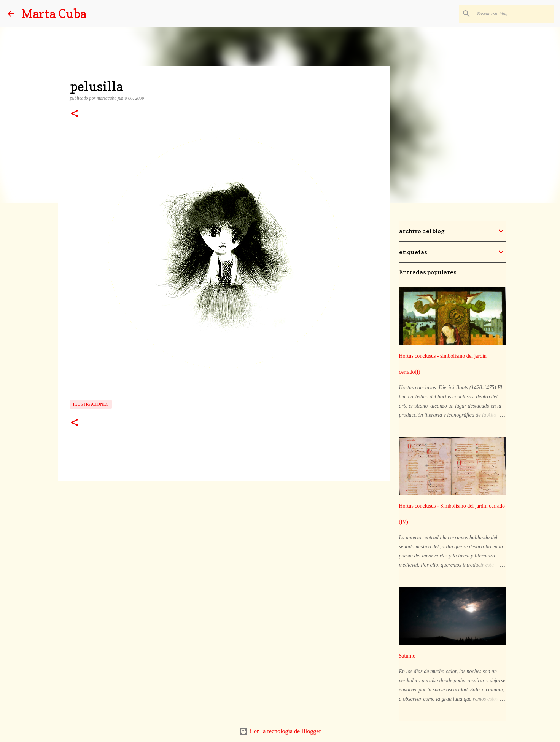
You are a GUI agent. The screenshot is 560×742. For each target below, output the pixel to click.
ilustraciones (91, 404)
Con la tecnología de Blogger (280, 731)
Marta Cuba (54, 14)
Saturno (407, 656)
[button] (75, 114)
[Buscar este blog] (514, 14)
